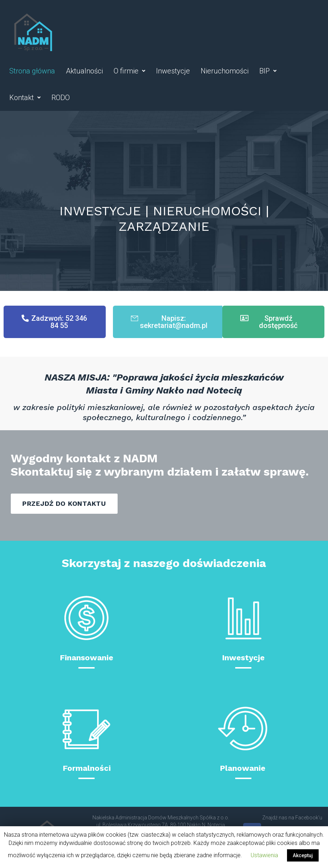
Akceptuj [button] (303, 855)
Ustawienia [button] (264, 855)
